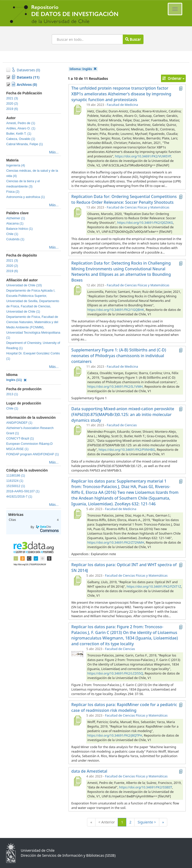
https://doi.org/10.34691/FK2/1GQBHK (116, 310)
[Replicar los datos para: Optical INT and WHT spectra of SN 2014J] (77, 580)
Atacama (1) (15, 224)
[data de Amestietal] (77, 781)
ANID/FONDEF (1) (19, 423)
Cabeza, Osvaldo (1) (21, 139)
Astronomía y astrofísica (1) (25, 197)
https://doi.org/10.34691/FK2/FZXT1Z (154, 587)
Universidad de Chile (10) (24, 285)
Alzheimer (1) (16, 218)
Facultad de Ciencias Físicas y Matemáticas (138, 207)
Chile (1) (12, 234)
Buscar (133, 39)
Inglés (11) (16, 380)
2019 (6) (12, 109)
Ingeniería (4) (16, 165)
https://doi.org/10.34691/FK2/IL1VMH (115, 387)
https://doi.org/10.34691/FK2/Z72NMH (116, 542)
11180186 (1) (16, 476)
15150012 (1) (16, 486)
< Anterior (107, 822)
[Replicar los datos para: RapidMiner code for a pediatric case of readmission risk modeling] (77, 720)
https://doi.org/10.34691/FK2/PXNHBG (127, 450)
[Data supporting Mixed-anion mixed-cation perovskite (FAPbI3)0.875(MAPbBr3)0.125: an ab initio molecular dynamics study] (77, 430)
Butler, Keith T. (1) (19, 134)
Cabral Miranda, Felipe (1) (24, 144)
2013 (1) (12, 394)
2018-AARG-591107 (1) (23, 491)
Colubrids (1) (15, 239)
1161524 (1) (15, 481)
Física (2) (13, 192)
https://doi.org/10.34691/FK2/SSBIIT (145, 787)
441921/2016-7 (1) (19, 497)
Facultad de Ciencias (122, 425)
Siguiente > (147, 822)
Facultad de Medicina (122, 105)
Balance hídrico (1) (19, 229)
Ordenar (173, 78)
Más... (54, 152)
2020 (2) (12, 104)
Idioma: (83, 69)
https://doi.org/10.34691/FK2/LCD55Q (115, 673)
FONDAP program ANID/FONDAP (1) (32, 454)
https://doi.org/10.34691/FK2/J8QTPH (115, 735)
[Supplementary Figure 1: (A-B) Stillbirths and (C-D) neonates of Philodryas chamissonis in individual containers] (77, 371)
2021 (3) (12, 98)
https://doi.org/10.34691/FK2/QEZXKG (145, 223)
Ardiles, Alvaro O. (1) (21, 128)
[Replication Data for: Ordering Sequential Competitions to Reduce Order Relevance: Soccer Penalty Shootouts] (77, 212)
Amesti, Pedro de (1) (21, 123)
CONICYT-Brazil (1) (20, 439)
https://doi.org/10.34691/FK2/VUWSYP (143, 156)
